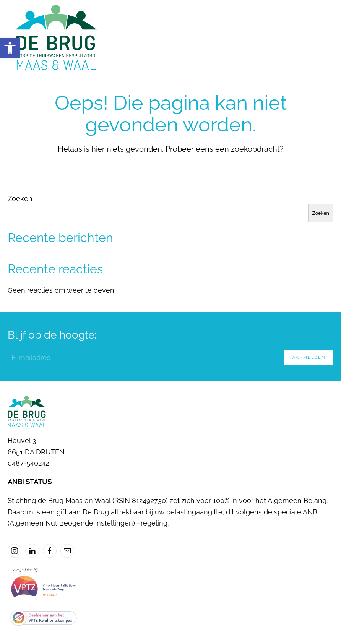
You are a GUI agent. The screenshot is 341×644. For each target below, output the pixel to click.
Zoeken (20, 199)
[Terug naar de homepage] (55, 38)
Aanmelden (309, 358)
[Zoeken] (170, 178)
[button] (10, 48)
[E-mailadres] (142, 358)
